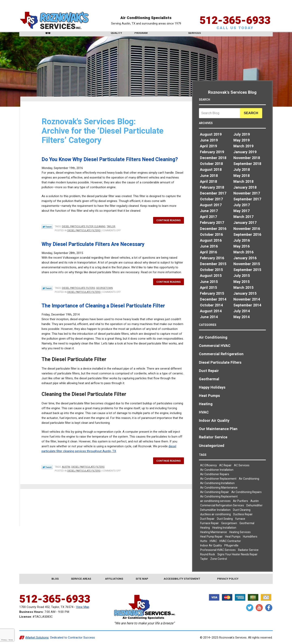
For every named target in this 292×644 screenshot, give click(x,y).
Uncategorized (212, 446)
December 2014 (213, 299)
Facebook (269, 608)
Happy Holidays (212, 387)
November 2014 (247, 299)
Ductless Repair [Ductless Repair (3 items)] (243, 514)
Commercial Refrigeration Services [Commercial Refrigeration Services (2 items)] (222, 505)
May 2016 (242, 246)
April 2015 (208, 288)
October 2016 (211, 235)
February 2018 (212, 188)
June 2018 (209, 176)
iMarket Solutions (37, 638)
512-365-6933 (235, 13)
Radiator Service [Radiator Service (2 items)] (248, 550)
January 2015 (245, 294)
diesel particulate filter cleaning (84, 226)
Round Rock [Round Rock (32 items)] (208, 554)
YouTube (259, 608)
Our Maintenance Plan (218, 429)
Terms (11, 640)
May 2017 (242, 211)
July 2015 (242, 276)
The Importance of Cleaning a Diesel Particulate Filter (103, 306)
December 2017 (213, 193)
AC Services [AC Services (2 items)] (242, 465)
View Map (83, 607)
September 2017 (247, 199)
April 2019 (208, 146)
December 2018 (213, 158)
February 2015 (212, 294)
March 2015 (243, 288)
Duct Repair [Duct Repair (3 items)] (207, 519)
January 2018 (245, 188)
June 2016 (209, 246)
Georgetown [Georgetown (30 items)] (229, 523)
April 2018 (208, 182)
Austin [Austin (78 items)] (255, 501)
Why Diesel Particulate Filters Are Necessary (93, 244)
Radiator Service (213, 437)
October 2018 (211, 164)
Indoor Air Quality (214, 421)
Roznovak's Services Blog (232, 92)
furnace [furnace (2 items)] (240, 519)
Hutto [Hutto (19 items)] (204, 541)
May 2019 (242, 140)
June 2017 (209, 211)
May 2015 (242, 282)
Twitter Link (47, 227)
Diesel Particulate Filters (84, 231)
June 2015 (209, 282)
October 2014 (211, 305)
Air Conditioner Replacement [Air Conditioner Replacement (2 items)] (218, 479)
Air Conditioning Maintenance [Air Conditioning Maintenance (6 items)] (219, 488)
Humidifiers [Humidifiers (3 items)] (250, 537)
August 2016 (211, 241)
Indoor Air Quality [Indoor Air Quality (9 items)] (211, 546)
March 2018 (243, 182)
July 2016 (242, 241)
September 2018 (247, 164)
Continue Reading (169, 220)
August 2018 (211, 170)
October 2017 (211, 199)
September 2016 (247, 235)
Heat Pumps (209, 396)
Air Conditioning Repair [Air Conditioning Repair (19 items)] (215, 492)
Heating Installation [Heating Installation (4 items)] (224, 528)
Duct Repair (209, 371)
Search (251, 113)
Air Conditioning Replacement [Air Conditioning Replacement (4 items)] (219, 497)
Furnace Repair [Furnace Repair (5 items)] (209, 523)
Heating (206, 404)
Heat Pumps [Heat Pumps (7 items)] (233, 537)
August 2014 (211, 311)
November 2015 (247, 264)
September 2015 (247, 270)
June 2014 (209, 317)
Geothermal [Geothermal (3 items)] (247, 523)
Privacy (4, 640)
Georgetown (104, 288)
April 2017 (208, 217)
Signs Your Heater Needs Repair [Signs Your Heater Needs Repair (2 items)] (237, 554)
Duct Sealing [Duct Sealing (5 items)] (225, 519)
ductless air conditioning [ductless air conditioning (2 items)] (215, 514)
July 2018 (242, 170)
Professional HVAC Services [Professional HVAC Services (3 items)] (218, 550)
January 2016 (245, 258)
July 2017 (242, 205)
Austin (66, 467)
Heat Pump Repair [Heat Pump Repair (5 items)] (211, 537)
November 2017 (247, 193)
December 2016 (213, 229)
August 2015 (211, 276)
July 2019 (242, 134)
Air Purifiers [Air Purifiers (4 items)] (240, 501)
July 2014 (242, 311)
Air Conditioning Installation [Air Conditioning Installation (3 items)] (217, 483)
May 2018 (242, 176)
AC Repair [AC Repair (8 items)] (225, 465)
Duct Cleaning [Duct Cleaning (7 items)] (242, 510)
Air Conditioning (213, 337)
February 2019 (212, 152)
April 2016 (208, 252)
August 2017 (211, 205)
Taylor (111, 226)
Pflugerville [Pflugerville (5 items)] (231, 546)
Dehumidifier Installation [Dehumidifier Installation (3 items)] (215, 510)
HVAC (204, 412)
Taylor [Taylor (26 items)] (204, 559)
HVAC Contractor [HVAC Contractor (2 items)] (230, 541)
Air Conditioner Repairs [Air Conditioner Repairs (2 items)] (215, 474)
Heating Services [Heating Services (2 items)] (240, 532)
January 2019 (245, 152)
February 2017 (212, 223)
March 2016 (243, 252)
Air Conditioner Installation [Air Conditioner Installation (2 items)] (217, 470)
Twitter (250, 608)
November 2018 (247, 158)
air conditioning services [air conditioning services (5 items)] (215, 501)
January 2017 (245, 223)
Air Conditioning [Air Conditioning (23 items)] (249, 479)
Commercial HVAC (215, 346)
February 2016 (212, 258)
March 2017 (243, 217)
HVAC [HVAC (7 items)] (213, 541)
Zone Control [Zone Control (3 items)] (219, 559)
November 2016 (247, 229)
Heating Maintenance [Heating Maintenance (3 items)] (214, 532)
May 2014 (242, 317)
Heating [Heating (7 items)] (205, 528)
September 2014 (247, 305)
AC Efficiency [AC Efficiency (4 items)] (208, 465)
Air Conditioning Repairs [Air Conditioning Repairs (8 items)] (246, 492)
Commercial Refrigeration (221, 354)
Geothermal (209, 379)
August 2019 (211, 134)
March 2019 (243, 146)
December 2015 (213, 264)
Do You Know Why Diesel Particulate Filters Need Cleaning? (110, 160)
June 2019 (209, 140)
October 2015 (211, 270)
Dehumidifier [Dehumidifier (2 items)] (254, 505)
